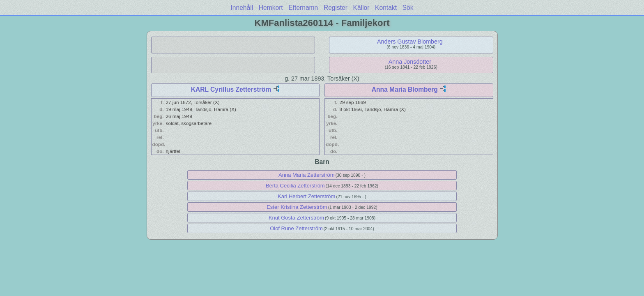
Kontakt (386, 8)
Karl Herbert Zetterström (306, 196)
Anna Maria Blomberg (405, 89)
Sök (408, 8)
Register (336, 8)
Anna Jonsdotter (410, 62)
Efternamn (303, 8)
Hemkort (271, 8)
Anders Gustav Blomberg (410, 42)
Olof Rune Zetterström (296, 228)
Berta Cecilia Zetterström (295, 186)
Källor (361, 8)
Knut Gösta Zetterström (296, 218)
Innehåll (242, 8)
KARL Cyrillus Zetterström (231, 89)
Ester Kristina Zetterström (297, 207)
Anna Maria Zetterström (307, 175)
